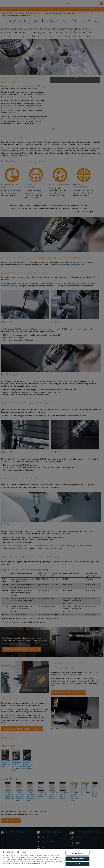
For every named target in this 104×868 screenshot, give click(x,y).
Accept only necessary (77, 862)
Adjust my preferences (77, 857)
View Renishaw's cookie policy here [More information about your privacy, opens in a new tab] (37, 867)
